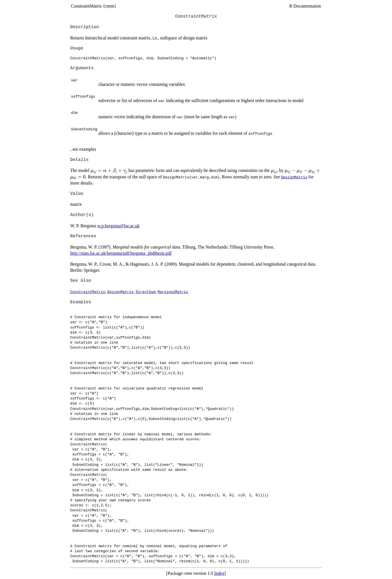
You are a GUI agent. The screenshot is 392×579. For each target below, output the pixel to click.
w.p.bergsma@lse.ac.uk (118, 226)
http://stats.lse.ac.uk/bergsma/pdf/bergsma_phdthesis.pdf (121, 253)
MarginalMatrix (173, 292)
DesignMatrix (294, 177)
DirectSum (145, 292)
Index (219, 573)
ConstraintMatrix (88, 292)
